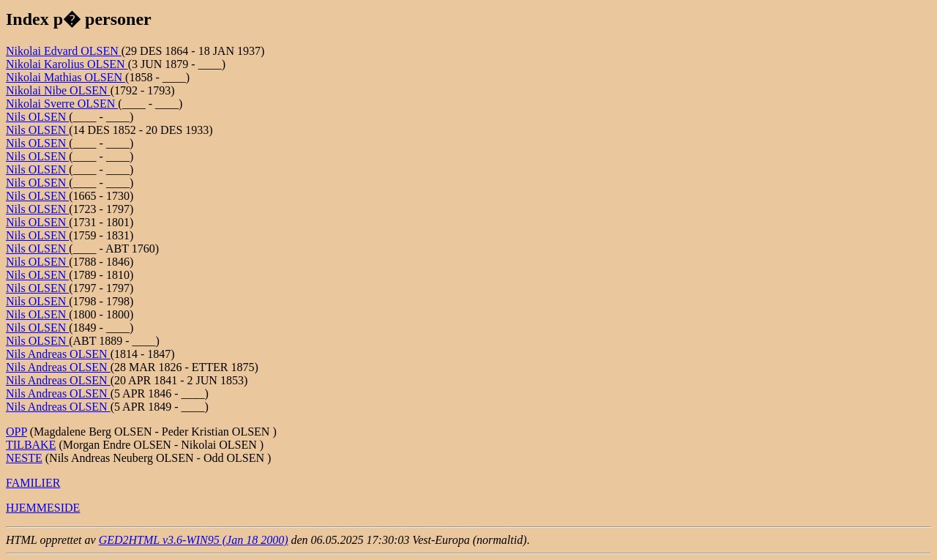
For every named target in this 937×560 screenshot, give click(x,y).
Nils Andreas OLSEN (58, 354)
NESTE (24, 458)
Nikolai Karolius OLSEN (67, 64)
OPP (16, 432)
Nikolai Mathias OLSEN (66, 77)
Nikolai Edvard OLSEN (64, 51)
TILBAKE (31, 445)
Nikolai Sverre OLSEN (62, 104)
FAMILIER (33, 483)
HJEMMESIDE (43, 508)
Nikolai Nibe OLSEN (58, 90)
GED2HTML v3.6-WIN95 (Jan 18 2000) (194, 540)
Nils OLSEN (37, 117)
